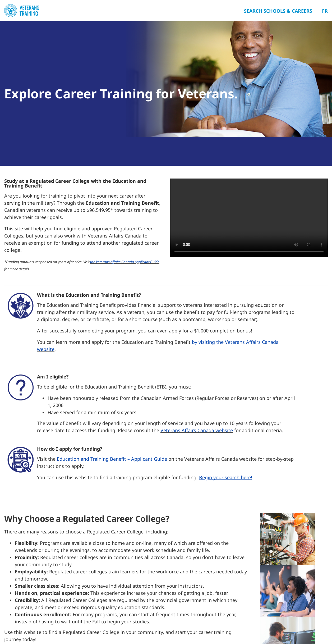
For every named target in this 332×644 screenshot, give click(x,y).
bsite (227, 430)
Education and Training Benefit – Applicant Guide (112, 459)
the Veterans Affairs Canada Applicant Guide (125, 262)
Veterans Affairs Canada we (191, 430)
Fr (325, 11)
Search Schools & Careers (278, 11)
